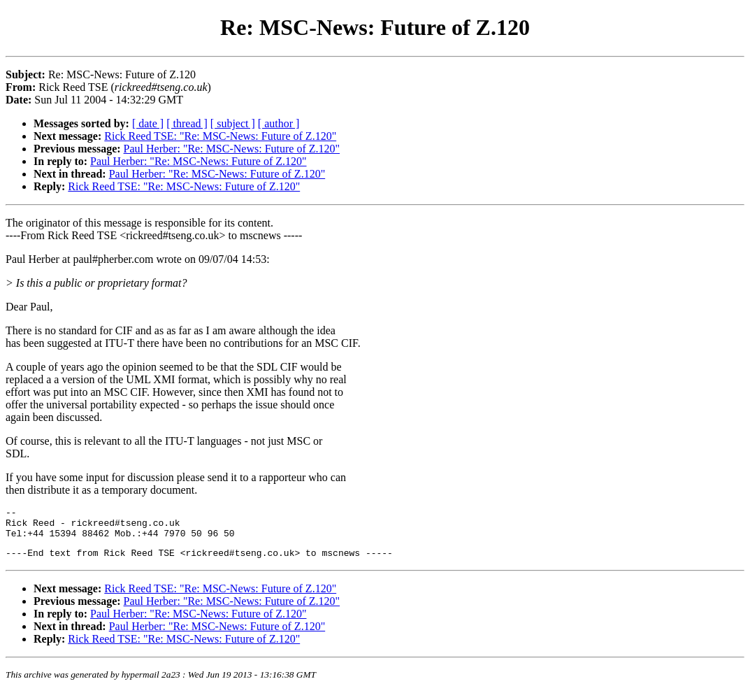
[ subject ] (233, 123)
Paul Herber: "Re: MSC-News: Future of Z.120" (232, 149)
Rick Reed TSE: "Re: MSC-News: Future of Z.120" (220, 136)
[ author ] (279, 123)
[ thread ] (187, 123)
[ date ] (148, 123)
